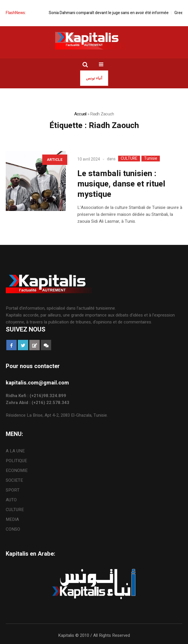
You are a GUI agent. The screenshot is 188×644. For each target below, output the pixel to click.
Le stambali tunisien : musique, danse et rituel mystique (121, 184)
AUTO (11, 500)
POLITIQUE (16, 461)
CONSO (13, 529)
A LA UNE (15, 451)
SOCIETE (14, 480)
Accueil (80, 114)
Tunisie (151, 159)
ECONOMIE (17, 470)
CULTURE (129, 159)
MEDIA (12, 519)
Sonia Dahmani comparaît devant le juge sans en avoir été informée (112, 13)
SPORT (13, 490)
